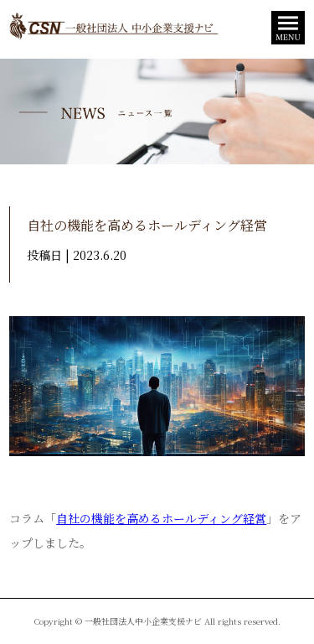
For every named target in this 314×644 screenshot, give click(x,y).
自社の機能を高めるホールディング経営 (161, 518)
